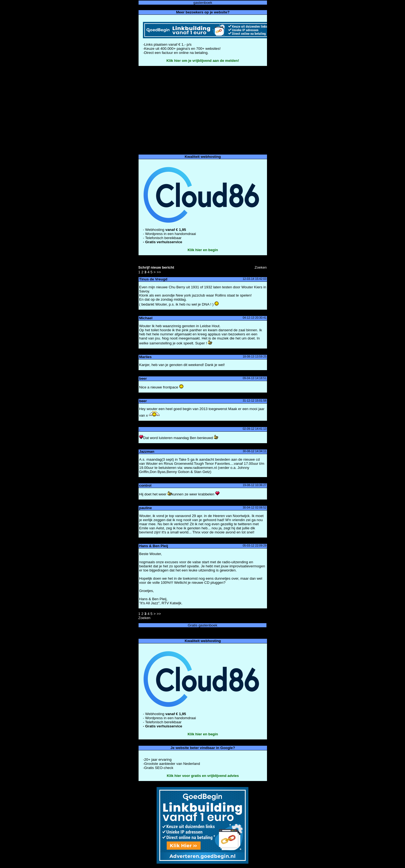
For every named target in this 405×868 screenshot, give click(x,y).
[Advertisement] (203, 110)
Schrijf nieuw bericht (156, 267)
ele (245, 295)
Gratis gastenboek (203, 625)
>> (159, 272)
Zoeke (261, 267)
